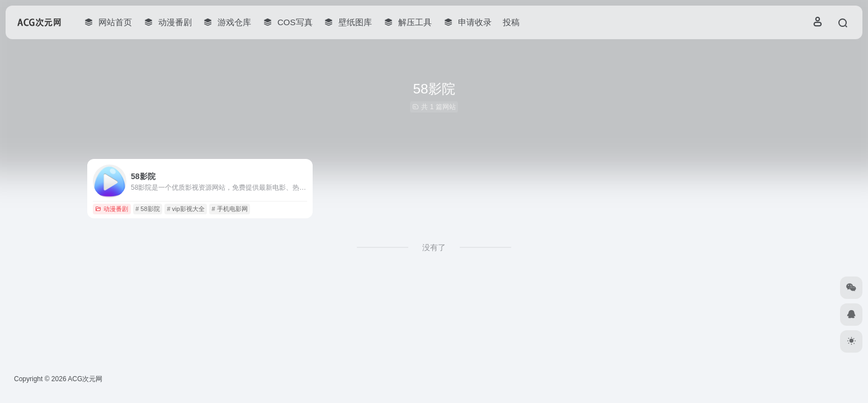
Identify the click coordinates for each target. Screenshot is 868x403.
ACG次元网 (85, 379)
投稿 (511, 22)
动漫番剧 (112, 209)
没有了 (434, 247)
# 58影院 (147, 209)
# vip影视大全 (185, 209)
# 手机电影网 (229, 209)
